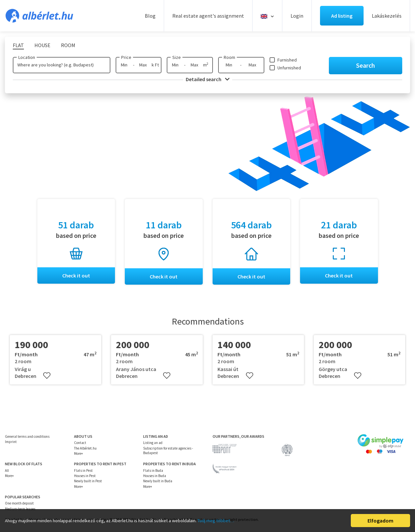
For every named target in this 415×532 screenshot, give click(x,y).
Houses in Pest (85, 476)
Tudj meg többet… (216, 521)
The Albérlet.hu (85, 448)
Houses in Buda (155, 476)
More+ (78, 453)
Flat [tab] (18, 45)
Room (229, 57)
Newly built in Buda (158, 481)
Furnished (287, 60)
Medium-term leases (20, 509)
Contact (80, 443)
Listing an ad (153, 443)
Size (177, 57)
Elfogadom (380, 521)
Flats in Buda (153, 470)
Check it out (76, 275)
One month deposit (19, 503)
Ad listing (342, 16)
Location (27, 57)
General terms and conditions (27, 436)
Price (126, 57)
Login (297, 16)
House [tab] (42, 45)
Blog (150, 16)
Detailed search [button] (208, 79)
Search (366, 65)
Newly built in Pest (88, 481)
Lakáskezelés (387, 16)
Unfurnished (289, 68)
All (7, 470)
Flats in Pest (83, 470)
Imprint (11, 442)
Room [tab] (68, 45)
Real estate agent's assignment (208, 16)
